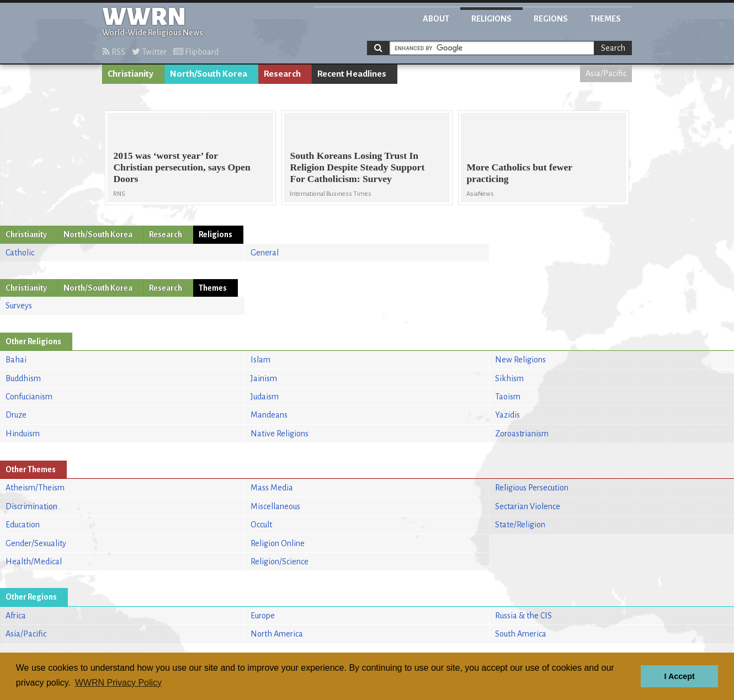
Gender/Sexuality (36, 543)
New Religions (520, 360)
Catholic (20, 253)
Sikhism (509, 378)
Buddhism (23, 378)
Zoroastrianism (522, 434)
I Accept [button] (679, 676)
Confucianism (29, 397)
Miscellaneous (275, 506)
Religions (491, 19)
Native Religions (280, 434)
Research (282, 74)
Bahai (16, 360)
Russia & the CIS (523, 616)
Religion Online (278, 543)
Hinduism (23, 434)
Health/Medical (34, 562)
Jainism (264, 378)
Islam (260, 360)
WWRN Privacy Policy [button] (118, 683)
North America (277, 634)
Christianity (131, 74)
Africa (16, 616)
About (436, 19)
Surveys (19, 306)
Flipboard (196, 52)
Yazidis (507, 415)
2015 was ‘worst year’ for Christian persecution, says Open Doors (182, 167)
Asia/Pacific (606, 73)
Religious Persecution (532, 488)
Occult (261, 525)
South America (521, 634)
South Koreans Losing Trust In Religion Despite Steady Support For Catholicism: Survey (357, 167)
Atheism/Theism (35, 488)
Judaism (265, 397)
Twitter (149, 52)
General (265, 253)
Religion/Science (280, 562)
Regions (551, 19)
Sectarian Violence (528, 506)
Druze (16, 415)
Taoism (508, 397)
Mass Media (272, 488)
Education (23, 525)
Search (613, 48)
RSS (114, 52)
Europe (263, 616)
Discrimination (31, 506)
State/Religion (520, 525)
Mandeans (269, 415)
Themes (605, 19)
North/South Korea (209, 74)
